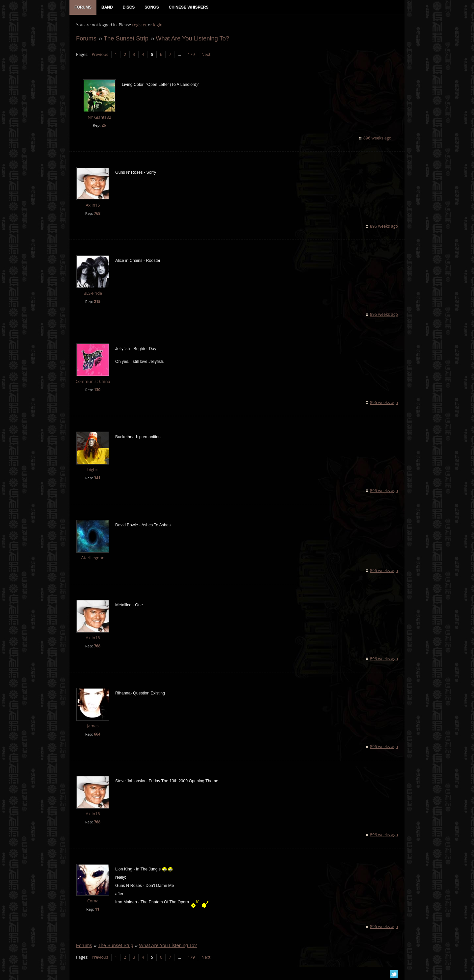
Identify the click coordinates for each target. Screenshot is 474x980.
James (93, 726)
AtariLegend (93, 558)
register (140, 25)
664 (97, 734)
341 (97, 478)
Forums (86, 38)
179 (191, 54)
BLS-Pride (93, 293)
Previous (100, 54)
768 (97, 213)
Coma (93, 901)
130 (97, 390)
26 (104, 125)
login (158, 25)
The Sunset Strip (126, 38)
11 (97, 909)
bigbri (93, 470)
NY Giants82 (99, 117)
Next (206, 54)
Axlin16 (93, 205)
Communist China (93, 381)
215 (97, 302)
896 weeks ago (377, 138)
